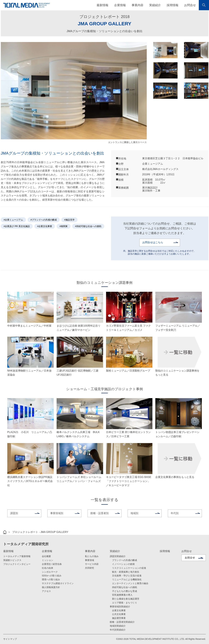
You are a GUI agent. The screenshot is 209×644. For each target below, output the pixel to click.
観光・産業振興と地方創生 (126, 572)
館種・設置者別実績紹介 (122, 622)
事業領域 (90, 560)
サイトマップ (10, 639)
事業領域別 (57, 513)
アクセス (46, 591)
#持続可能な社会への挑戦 (88, 226)
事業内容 (90, 551)
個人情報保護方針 (51, 587)
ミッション (48, 560)
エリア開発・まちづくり (125, 603)
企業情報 (47, 551)
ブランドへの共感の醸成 (125, 560)
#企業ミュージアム (13, 220)
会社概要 (46, 556)
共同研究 (90, 568)
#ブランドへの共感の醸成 (44, 220)
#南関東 (64, 226)
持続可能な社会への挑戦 (125, 587)
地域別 (134, 513)
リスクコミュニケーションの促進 (129, 568)
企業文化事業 (119, 610)
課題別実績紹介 (118, 556)
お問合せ (190, 5)
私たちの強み (92, 556)
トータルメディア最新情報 (17, 556)
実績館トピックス (12, 560)
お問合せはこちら (153, 242)
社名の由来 (48, 568)
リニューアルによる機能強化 (127, 579)
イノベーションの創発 (123, 564)
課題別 (14, 513)
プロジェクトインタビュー (17, 564)
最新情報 (8, 551)
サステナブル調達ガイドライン (58, 583)
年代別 (175, 513)
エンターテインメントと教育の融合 (130, 583)
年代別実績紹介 (118, 630)
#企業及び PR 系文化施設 (17, 226)
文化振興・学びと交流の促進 (127, 576)
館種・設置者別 (100, 513)
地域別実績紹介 (118, 626)
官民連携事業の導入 (122, 595)
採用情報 (173, 5)
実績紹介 (115, 551)
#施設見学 (69, 220)
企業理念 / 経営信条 (52, 564)
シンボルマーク (50, 572)
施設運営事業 (119, 618)
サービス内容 (92, 564)
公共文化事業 (119, 614)
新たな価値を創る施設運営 (126, 599)
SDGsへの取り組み (52, 576)
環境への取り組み (51, 579)
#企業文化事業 (45, 226)
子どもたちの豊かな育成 (125, 591)
